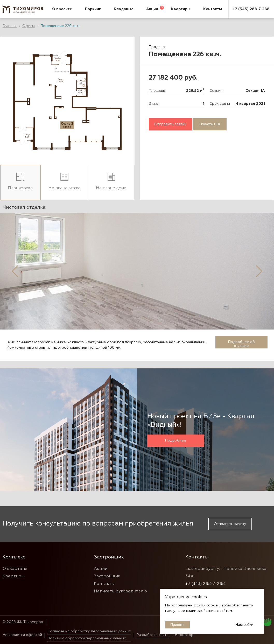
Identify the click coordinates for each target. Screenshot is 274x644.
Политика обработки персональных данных (87, 638)
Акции (152, 9)
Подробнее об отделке (241, 344)
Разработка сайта (153, 635)
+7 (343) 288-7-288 (251, 9)
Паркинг (93, 9)
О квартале (15, 569)
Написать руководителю (120, 591)
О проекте (62, 9)
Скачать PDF (210, 124)
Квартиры (181, 9)
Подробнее (176, 440)
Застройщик (107, 576)
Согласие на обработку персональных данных (89, 631)
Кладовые (124, 9)
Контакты (213, 9)
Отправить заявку (170, 124)
